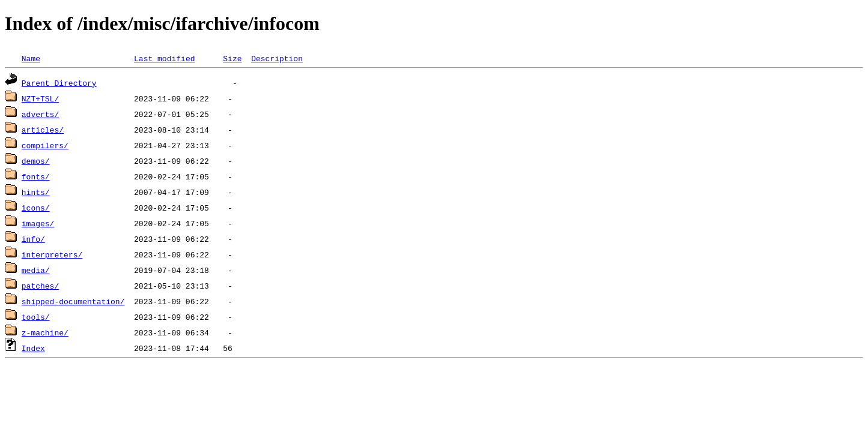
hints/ (36, 192)
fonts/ (36, 176)
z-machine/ (45, 332)
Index (33, 348)
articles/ (43, 130)
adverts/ (40, 114)
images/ (38, 223)
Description (277, 58)
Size (232, 58)
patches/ (40, 286)
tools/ (36, 317)
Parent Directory (59, 83)
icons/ (36, 208)
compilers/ (45, 145)
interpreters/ (52, 254)
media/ (36, 270)
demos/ (36, 161)
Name (31, 58)
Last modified (164, 58)
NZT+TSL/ (40, 98)
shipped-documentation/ (73, 301)
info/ (33, 239)
